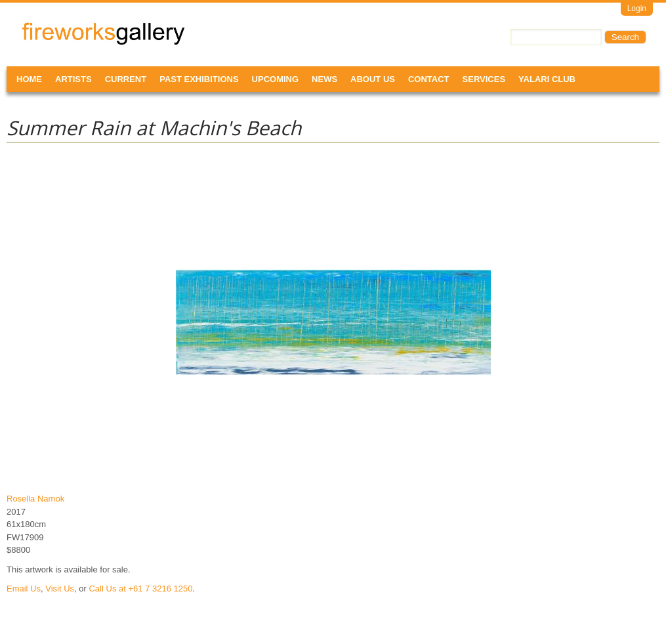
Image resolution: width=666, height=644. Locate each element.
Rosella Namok (35, 499)
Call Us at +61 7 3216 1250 (140, 589)
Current (126, 79)
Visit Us (60, 589)
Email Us (24, 589)
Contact (429, 79)
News (324, 79)
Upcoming (276, 79)
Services (484, 79)
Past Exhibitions (199, 79)
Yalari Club (547, 79)
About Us (373, 79)
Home (29, 79)
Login (637, 9)
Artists (73, 79)
